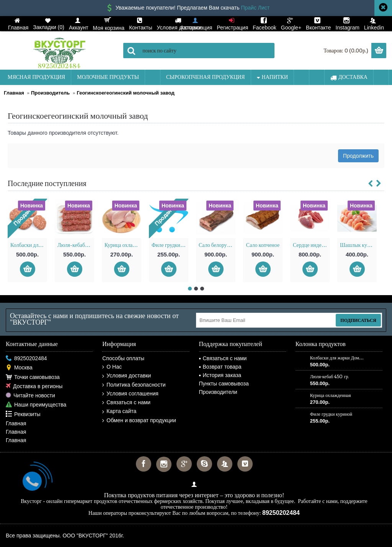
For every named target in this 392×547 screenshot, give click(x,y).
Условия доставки (127, 376)
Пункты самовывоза (224, 384)
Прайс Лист (255, 8)
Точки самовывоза (33, 377)
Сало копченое (263, 245)
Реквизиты (23, 414)
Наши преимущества (36, 405)
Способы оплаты (123, 358)
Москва (19, 368)
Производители (218, 392)
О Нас (112, 367)
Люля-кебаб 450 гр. (76, 245)
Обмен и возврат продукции (139, 420)
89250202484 (26, 358)
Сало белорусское (217, 245)
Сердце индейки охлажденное (311, 245)
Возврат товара (220, 367)
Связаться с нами (126, 402)
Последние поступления (47, 183)
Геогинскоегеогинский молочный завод (125, 93)
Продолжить (358, 156)
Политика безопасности (134, 385)
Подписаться (358, 320)
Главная (14, 93)
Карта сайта (119, 411)
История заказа (220, 375)
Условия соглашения (130, 394)
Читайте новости (30, 396)
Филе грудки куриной (170, 245)
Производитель (50, 93)
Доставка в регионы (34, 386)
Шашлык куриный (358, 245)
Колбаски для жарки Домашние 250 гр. (29, 245)
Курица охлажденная (123, 245)
